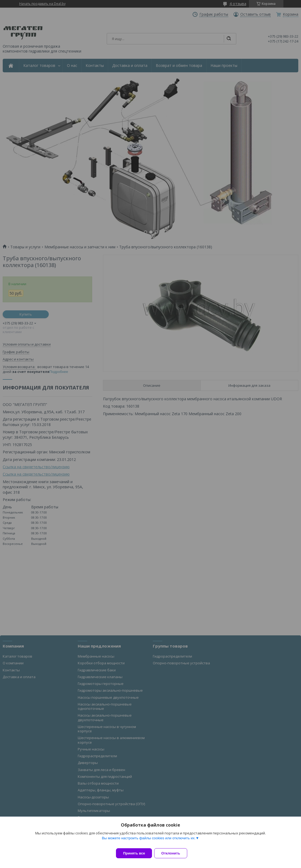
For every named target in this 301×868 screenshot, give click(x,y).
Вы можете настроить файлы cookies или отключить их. (149, 841)
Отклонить (174, 853)
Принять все (134, 853)
